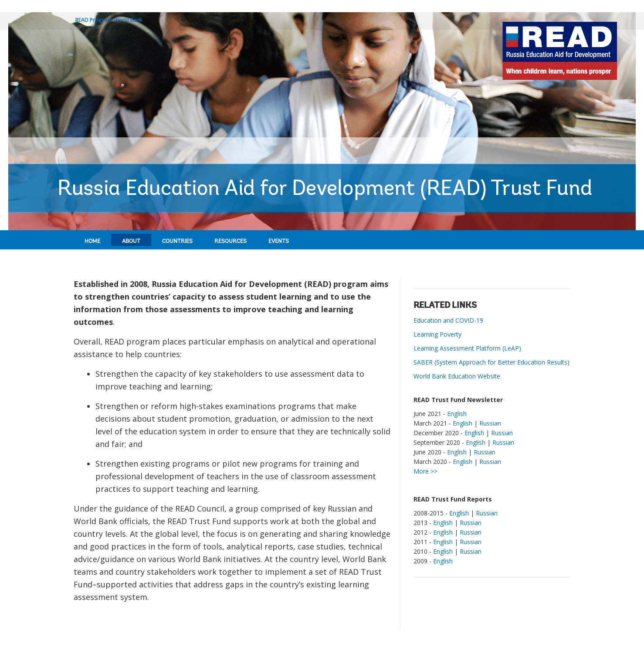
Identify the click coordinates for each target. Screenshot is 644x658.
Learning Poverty (437, 334)
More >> (425, 471)
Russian (490, 423)
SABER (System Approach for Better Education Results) (491, 362)
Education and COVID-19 (448, 320)
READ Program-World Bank (109, 20)
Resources (230, 241)
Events (279, 241)
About (131, 241)
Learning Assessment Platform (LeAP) (467, 348)
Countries (177, 241)
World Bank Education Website (457, 376)
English (457, 414)
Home (92, 241)
